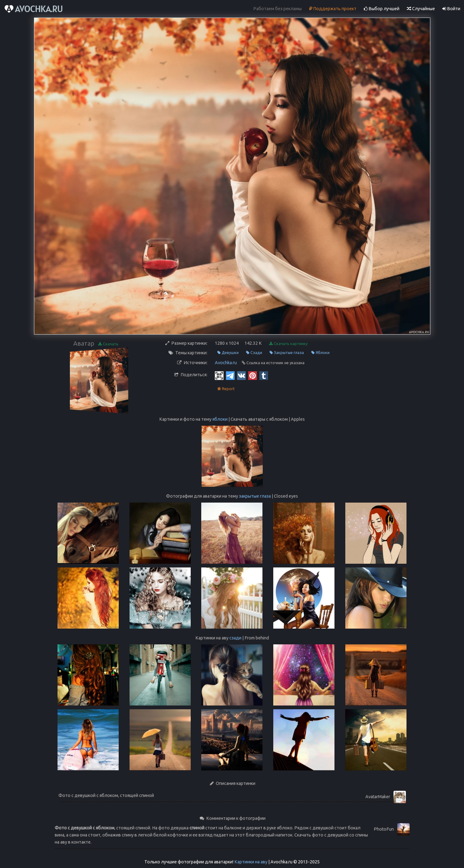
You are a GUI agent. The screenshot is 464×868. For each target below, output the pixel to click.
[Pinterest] (253, 375)
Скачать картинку (288, 344)
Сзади (254, 353)
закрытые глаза (255, 496)
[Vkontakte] (241, 375)
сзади (235, 638)
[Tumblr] (264, 375)
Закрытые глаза (287, 353)
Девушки (228, 353)
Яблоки (320, 353)
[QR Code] (219, 375)
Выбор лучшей (382, 9)
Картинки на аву (251, 862)
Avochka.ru (226, 363)
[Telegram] (230, 375)
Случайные (421, 9)
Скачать (108, 344)
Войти (451, 9)
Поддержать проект (333, 9)
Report (226, 389)
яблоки (220, 419)
